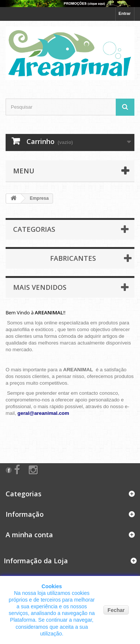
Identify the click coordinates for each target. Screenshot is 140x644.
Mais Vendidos (40, 287)
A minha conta (29, 535)
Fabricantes (73, 258)
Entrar (125, 13)
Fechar (116, 610)
